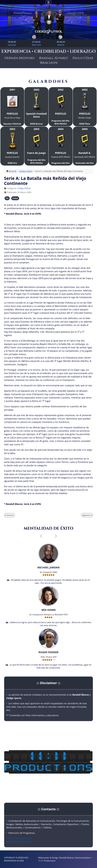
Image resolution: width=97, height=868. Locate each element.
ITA (7, 198)
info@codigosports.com (19, 841)
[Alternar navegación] (48, 2)
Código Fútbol (24, 188)
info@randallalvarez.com (19, 838)
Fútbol (15, 198)
